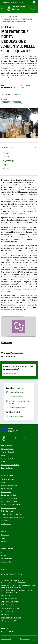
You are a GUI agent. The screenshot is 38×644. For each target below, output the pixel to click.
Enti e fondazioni (7, 458)
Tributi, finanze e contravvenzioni (13, 517)
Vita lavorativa (6, 524)
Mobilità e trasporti (8, 511)
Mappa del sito (25, 639)
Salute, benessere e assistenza (12, 514)
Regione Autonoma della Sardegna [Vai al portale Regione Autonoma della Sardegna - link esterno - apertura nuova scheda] (13, 2)
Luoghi (4, 552)
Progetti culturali (7, 559)
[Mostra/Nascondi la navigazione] (2, 8)
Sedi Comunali (6, 639)
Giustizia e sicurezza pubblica (11, 505)
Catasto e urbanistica (9, 495)
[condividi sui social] (6, 94)
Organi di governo (7, 449)
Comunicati (5, 535)
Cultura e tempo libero (9, 498)
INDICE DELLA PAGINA (19, 148)
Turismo (4, 521)
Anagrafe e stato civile (9, 485)
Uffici (3, 455)
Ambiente (5, 482)
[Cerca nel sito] (33, 9)
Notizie (4, 541)
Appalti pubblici (6, 489)
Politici (4, 462)
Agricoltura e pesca (8, 479)
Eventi (3, 555)
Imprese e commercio (9, 508)
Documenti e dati (7, 468)
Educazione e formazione (10, 501)
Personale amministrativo (10, 465)
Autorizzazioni (6, 492)
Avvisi (3, 538)
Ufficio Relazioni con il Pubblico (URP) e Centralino (18, 585)
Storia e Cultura (7, 562)
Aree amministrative (8, 452)
